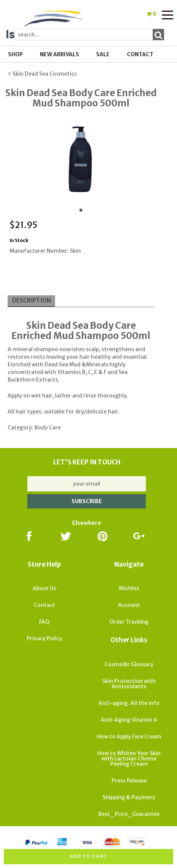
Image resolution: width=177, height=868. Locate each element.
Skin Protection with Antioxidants (129, 684)
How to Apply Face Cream (129, 737)
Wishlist (129, 588)
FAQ (44, 622)
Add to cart (89, 856)
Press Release (129, 781)
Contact (140, 54)
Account (129, 605)
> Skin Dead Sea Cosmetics (42, 74)
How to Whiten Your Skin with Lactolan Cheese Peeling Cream (129, 759)
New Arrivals (59, 54)
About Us (44, 588)
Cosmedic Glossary (129, 664)
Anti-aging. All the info (129, 703)
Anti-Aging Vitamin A (129, 720)
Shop (15, 54)
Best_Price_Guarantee (129, 814)
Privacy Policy (44, 638)
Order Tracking (129, 622)
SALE (103, 54)
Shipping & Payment (129, 797)
